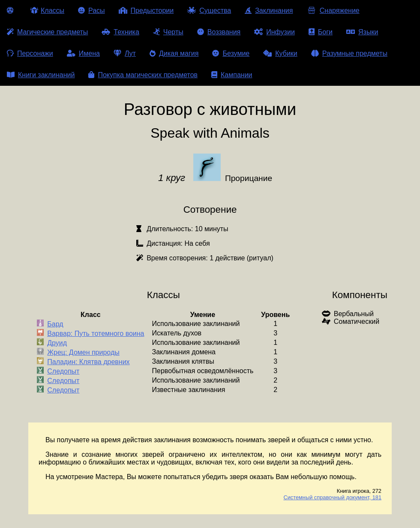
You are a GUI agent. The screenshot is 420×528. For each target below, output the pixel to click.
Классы (47, 11)
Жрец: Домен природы (83, 352)
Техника (120, 32)
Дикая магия (174, 53)
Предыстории (146, 11)
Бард (55, 324)
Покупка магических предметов (143, 75)
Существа (209, 11)
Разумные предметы (349, 53)
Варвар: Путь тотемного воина (96, 333)
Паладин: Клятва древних (88, 362)
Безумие (231, 53)
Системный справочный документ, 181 (332, 497)
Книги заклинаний (41, 75)
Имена (83, 53)
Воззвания (219, 32)
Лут (125, 53)
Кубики (280, 53)
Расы (91, 11)
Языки (362, 32)
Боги (321, 32)
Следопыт (63, 371)
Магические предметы (47, 32)
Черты (168, 32)
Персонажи (30, 53)
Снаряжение (333, 11)
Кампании (232, 75)
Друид (57, 343)
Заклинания (269, 11)
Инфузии (274, 32)
